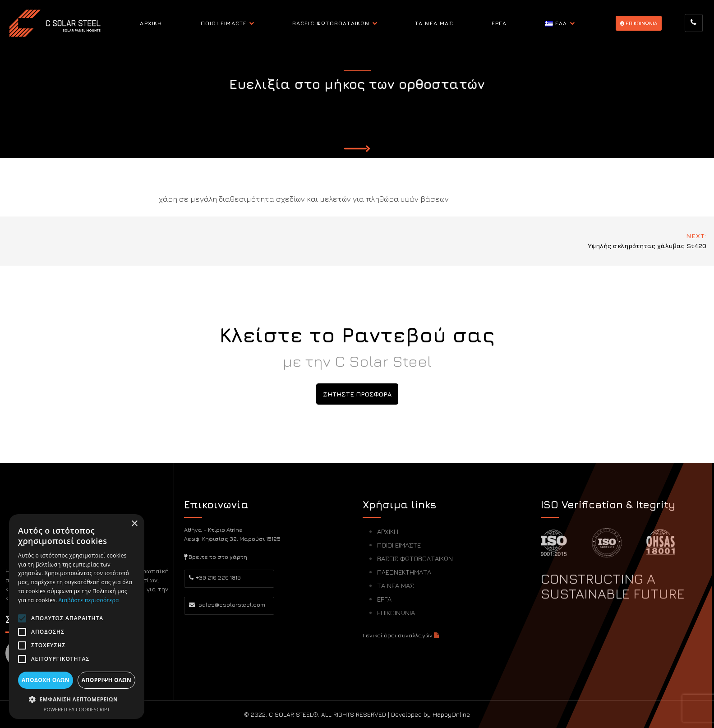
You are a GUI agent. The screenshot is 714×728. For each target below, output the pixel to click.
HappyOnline (451, 714)
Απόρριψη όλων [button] (106, 680)
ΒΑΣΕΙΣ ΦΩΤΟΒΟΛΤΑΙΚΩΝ (331, 23)
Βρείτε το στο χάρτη (216, 557)
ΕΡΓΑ (499, 23)
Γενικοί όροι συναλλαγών (401, 635)
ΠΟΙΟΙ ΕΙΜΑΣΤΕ (224, 23)
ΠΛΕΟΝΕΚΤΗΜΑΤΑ (404, 572)
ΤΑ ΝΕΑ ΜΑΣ (434, 23)
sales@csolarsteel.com (227, 604)
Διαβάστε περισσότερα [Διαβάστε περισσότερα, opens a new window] (89, 600)
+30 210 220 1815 (215, 577)
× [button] (134, 524)
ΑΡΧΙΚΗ (151, 23)
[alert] (77, 617)
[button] (77, 699)
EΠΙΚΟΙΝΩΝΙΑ (639, 23)
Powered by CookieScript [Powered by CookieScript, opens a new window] (77, 709)
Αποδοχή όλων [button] (46, 680)
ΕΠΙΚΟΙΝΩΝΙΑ (396, 613)
